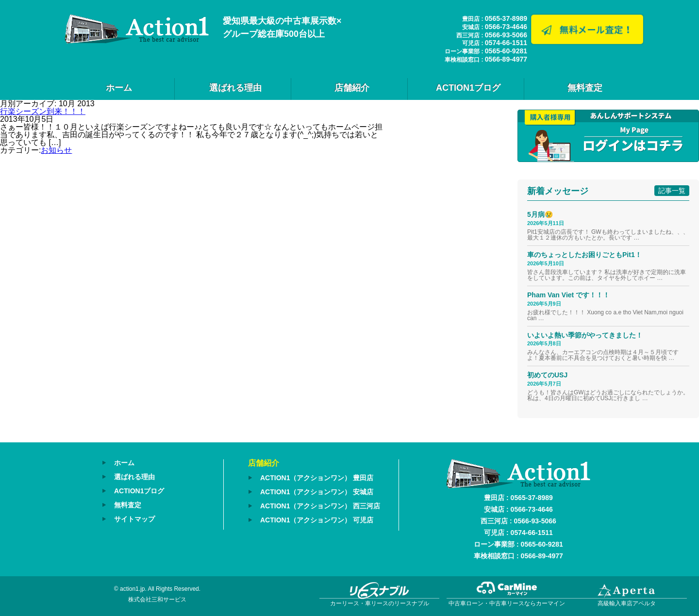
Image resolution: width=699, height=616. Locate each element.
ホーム (119, 88)
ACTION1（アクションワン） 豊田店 (317, 478)
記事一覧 (672, 191)
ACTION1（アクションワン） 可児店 (317, 520)
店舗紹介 (352, 88)
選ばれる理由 (235, 88)
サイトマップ (134, 519)
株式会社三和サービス (157, 600)
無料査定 (585, 88)
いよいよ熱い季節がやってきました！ (585, 335)
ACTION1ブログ (468, 88)
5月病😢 (540, 214)
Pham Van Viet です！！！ (568, 295)
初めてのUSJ (547, 375)
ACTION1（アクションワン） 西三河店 (320, 506)
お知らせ (56, 150)
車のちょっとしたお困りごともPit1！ (584, 255)
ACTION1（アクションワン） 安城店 (317, 492)
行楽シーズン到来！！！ (43, 111)
